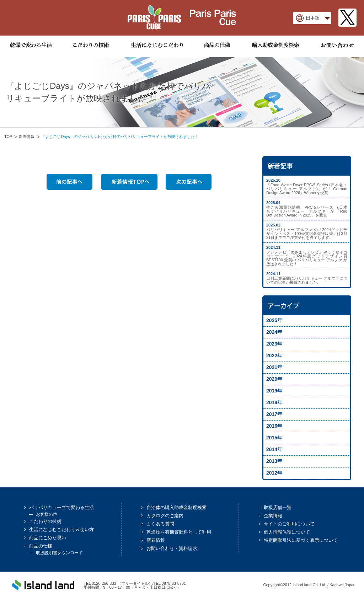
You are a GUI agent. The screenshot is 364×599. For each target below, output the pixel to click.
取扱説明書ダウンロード (59, 553)
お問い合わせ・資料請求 (172, 548)
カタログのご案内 (165, 516)
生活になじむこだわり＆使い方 (61, 530)
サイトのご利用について (289, 524)
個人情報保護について (287, 532)
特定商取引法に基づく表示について (301, 540)
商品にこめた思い (48, 538)
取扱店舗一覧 (278, 507)
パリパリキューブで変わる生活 (61, 507)
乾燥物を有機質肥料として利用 (179, 532)
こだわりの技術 (45, 521)
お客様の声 (47, 514)
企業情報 (273, 516)
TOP (8, 137)
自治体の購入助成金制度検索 (176, 507)
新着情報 (27, 137)
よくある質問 (160, 524)
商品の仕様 (41, 546)
